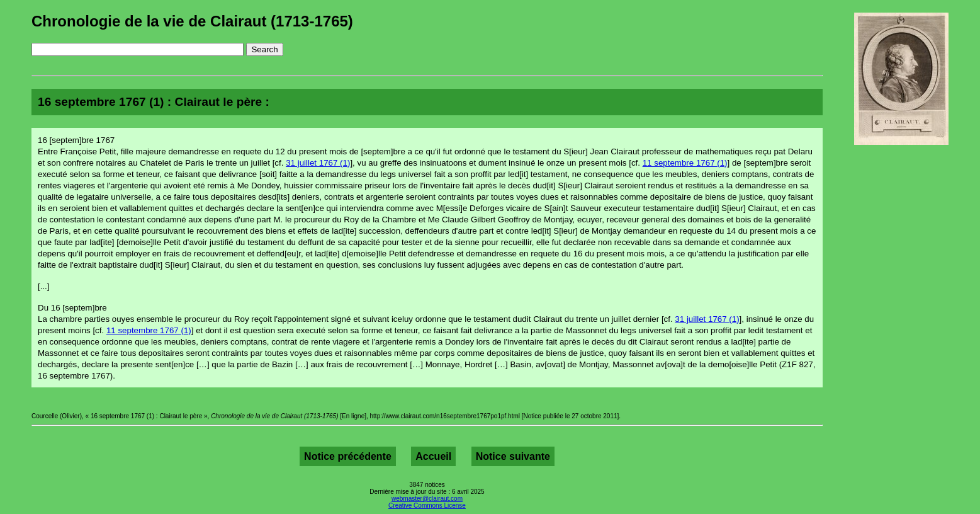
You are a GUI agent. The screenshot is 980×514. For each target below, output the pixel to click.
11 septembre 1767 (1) (685, 163)
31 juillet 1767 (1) (318, 163)
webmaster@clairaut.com (427, 499)
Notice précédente (348, 456)
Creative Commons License (427, 505)
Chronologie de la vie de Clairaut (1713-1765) (192, 21)
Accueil (433, 456)
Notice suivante (513, 456)
